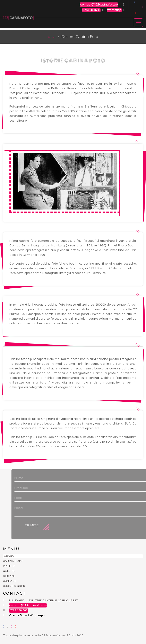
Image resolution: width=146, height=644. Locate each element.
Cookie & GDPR (14, 586)
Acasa (52, 37)
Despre (9, 576)
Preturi (9, 566)
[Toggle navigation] (138, 21)
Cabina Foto (13, 561)
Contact (10, 581)
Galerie (9, 571)
